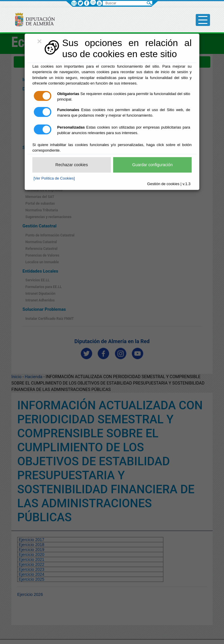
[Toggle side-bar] (203, 20)
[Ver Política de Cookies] (54, 178)
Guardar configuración (152, 165)
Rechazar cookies (72, 165)
